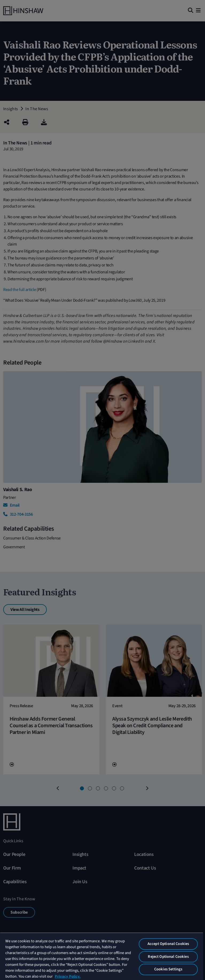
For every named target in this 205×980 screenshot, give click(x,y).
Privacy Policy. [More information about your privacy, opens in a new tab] (68, 976)
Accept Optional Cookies (168, 944)
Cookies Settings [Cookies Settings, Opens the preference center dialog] (168, 969)
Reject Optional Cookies (168, 957)
